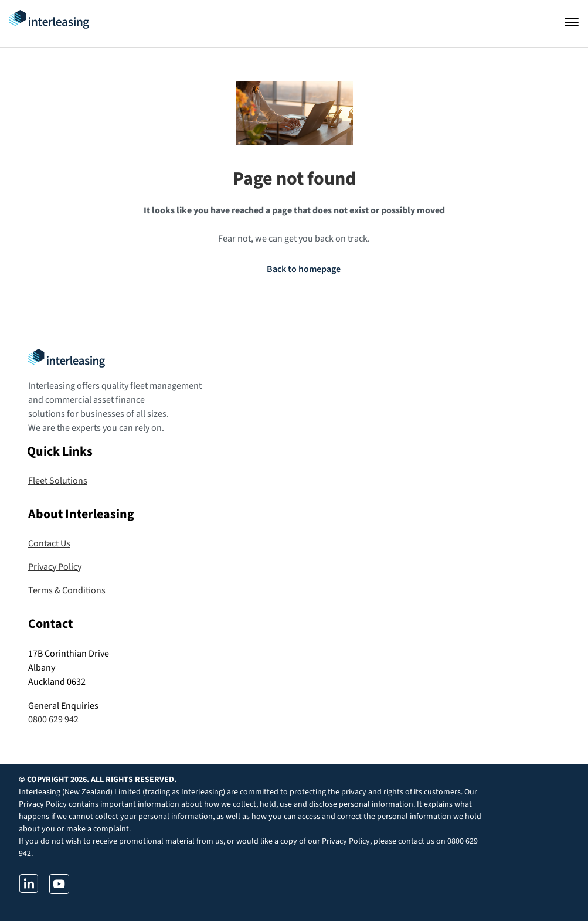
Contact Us (49, 543)
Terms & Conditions (67, 590)
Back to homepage (304, 269)
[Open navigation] (572, 22)
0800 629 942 (53, 719)
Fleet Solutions (58, 481)
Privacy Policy (55, 567)
